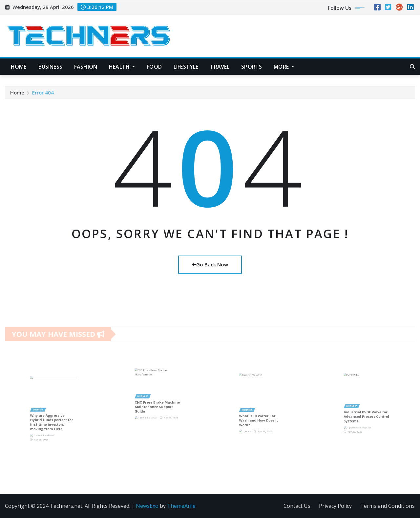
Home (19, 67)
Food (154, 67)
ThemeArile (181, 506)
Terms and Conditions (388, 506)
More (284, 67)
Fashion (86, 67)
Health (122, 67)
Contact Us (297, 506)
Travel (220, 67)
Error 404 (43, 95)
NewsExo (147, 506)
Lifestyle (186, 67)
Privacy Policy (335, 506)
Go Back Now (210, 264)
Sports (252, 67)
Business (50, 67)
